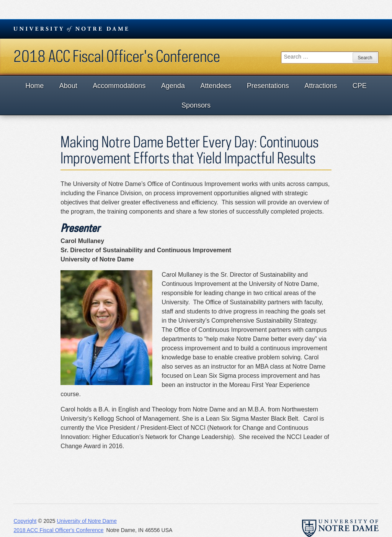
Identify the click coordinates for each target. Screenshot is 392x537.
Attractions (321, 86)
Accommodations (119, 86)
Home (34, 86)
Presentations (268, 86)
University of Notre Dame (87, 521)
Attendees (216, 86)
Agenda (173, 86)
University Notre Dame (71, 29)
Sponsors (196, 105)
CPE (360, 86)
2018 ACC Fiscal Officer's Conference (117, 56)
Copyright (25, 521)
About (68, 86)
